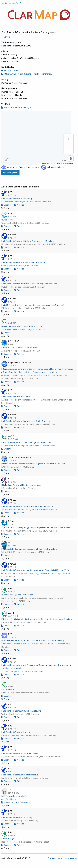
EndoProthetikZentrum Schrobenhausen (20, 753)
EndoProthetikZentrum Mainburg (17, 198)
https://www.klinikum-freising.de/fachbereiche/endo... (27, 74)
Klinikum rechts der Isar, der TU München (20, 348)
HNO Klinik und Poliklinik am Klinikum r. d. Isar (22, 326)
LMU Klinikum (8, 689)
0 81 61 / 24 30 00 (10, 70)
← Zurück (5, 37)
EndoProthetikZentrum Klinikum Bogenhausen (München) (28, 241)
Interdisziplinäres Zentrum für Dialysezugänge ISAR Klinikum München (33, 464)
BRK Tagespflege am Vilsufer (15, 796)
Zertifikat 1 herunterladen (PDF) (17, 107)
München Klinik (8, 220)
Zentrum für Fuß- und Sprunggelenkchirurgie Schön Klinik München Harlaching (37, 528)
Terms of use (45, 164)
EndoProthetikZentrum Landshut (17, 397)
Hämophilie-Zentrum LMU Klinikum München (22, 485)
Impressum (71, 858)
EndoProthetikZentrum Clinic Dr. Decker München (24, 262)
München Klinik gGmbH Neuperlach (18, 595)
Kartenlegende (10, 172)
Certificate (8, 205)
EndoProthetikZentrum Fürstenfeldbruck (20, 775)
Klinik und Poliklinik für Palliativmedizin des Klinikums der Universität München (37, 619)
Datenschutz (55, 858)
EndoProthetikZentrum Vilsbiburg (17, 817)
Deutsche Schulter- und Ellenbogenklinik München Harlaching (29, 549)
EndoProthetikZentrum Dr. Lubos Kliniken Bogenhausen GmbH (30, 284)
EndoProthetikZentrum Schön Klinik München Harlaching (28, 506)
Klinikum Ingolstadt (11, 839)
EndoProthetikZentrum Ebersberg (17, 732)
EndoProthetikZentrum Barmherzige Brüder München (26, 421)
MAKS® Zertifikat (10, 802)
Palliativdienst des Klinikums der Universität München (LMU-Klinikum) (33, 640)
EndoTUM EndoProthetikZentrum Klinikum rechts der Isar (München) (33, 305)
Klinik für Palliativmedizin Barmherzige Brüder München (27, 442)
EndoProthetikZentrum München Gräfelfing (21, 711)
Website (19, 205)
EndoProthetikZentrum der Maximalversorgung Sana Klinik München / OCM (35, 570)
